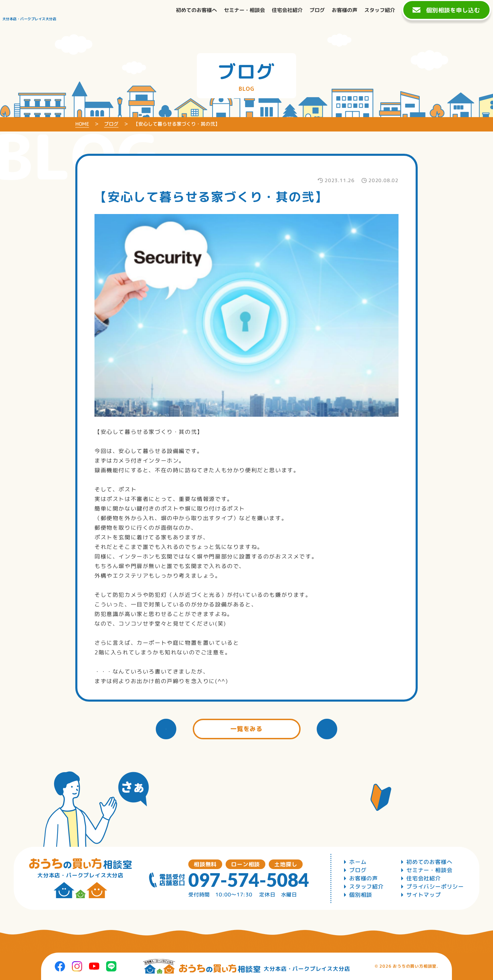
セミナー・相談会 (429, 870)
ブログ (358, 870)
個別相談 (361, 895)
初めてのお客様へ (429, 862)
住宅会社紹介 (424, 878)
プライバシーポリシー (435, 887)
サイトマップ (424, 895)
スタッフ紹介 (366, 887)
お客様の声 (364, 878)
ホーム (358, 862)
